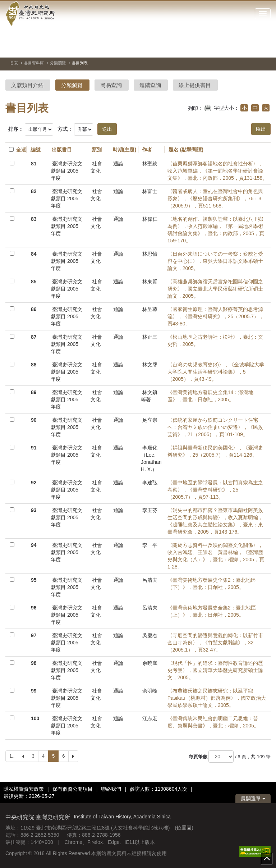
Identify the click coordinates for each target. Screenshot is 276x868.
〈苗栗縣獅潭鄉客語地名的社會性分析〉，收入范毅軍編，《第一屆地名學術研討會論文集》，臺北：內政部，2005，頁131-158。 (218, 171)
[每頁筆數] (221, 757)
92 (34, 483)
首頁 (14, 63)
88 (34, 365)
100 (35, 718)
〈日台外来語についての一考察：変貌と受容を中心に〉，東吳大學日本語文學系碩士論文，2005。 (215, 261)
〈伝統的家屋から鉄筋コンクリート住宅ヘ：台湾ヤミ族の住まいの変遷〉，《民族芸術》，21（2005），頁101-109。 (215, 427)
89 (34, 392)
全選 (16, 150)
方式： (65, 129)
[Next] (73, 756)
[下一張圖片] (265, 48)
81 (34, 164)
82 (34, 191)
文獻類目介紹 (27, 85)
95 (34, 580)
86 (34, 309)
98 (34, 663)
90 (34, 420)
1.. (12, 756)
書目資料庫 (34, 63)
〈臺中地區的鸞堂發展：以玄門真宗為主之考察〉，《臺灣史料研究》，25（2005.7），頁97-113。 (215, 490)
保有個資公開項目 (73, 789)
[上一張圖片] (252, 48)
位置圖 (184, 828)
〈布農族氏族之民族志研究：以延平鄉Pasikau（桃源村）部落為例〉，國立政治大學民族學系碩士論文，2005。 (217, 698)
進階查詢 (150, 85)
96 (34, 608)
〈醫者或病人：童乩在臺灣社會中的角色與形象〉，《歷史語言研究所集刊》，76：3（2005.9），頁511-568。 (215, 198)
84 (34, 254)
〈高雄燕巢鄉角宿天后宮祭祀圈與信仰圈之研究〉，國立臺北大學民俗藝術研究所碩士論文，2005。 (215, 289)
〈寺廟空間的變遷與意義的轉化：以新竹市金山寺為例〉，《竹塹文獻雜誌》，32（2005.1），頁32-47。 (215, 643)
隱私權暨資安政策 (24, 789)
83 (34, 219)
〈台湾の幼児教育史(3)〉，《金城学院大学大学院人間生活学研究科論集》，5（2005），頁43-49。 (216, 372)
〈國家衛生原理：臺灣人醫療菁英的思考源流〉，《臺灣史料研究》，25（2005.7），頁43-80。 (216, 316)
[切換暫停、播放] (239, 48)
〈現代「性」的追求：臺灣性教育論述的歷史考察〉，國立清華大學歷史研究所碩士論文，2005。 (215, 670)
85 (34, 282)
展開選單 (253, 799)
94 (34, 545)
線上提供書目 (195, 85)
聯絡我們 (111, 789)
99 (34, 691)
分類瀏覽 (58, 63)
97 (34, 635)
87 (34, 337)
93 (34, 510)
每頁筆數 (198, 757)
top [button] (267, 859)
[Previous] (23, 756)
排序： (16, 129)
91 (34, 448)
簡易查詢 (111, 85)
